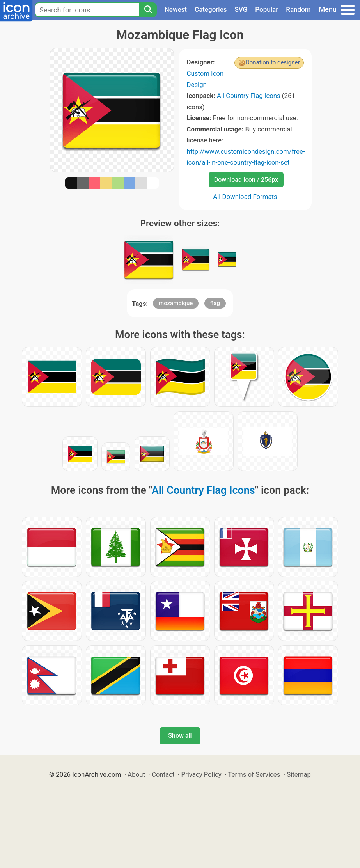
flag (215, 303)
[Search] (148, 10)
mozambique (176, 303)
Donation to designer (273, 62)
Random (298, 9)
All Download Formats (245, 197)
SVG (241, 9)
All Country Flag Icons (249, 96)
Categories (211, 9)
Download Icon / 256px (246, 180)
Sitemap (299, 774)
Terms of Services (254, 774)
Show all (180, 736)
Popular (267, 9)
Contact (163, 774)
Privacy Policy (201, 774)
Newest (176, 9)
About (136, 774)
